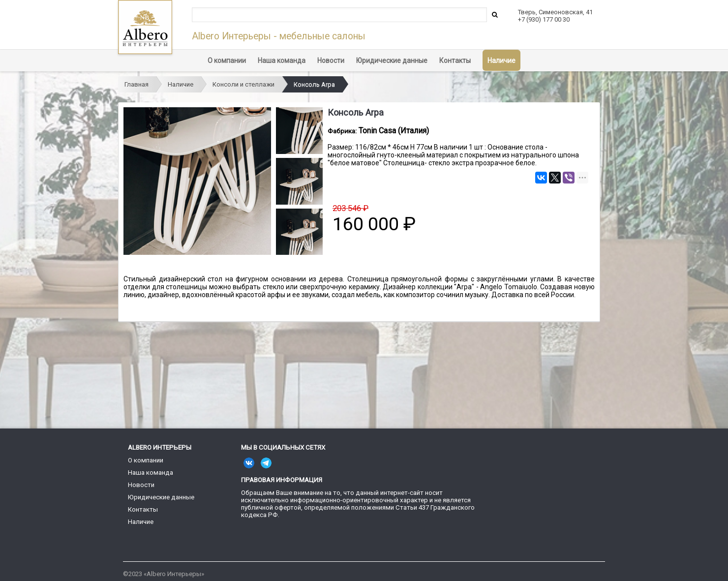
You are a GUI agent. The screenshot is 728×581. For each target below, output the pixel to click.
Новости (331, 61)
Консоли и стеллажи (243, 84)
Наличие (501, 61)
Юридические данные (392, 61)
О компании (227, 61)
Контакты (455, 61)
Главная (136, 84)
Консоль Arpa (314, 84)
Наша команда (282, 61)
